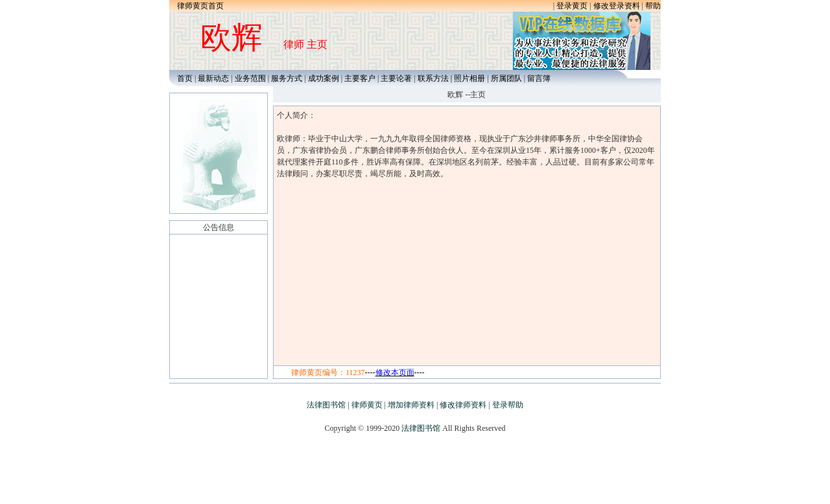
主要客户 (361, 78)
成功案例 (324, 78)
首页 (182, 78)
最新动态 (213, 78)
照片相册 (469, 78)
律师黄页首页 (200, 6)
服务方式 (287, 78)
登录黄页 (572, 6)
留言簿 (539, 78)
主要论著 (396, 78)
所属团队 (506, 78)
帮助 (653, 6)
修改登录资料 (617, 6)
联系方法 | (436, 78)
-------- (395, 372)
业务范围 (250, 78)
